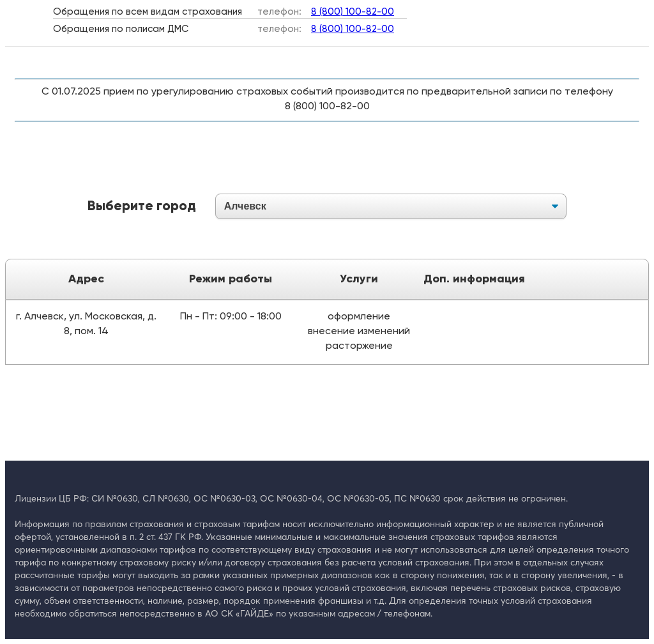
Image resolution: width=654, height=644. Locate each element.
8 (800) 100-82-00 (353, 12)
